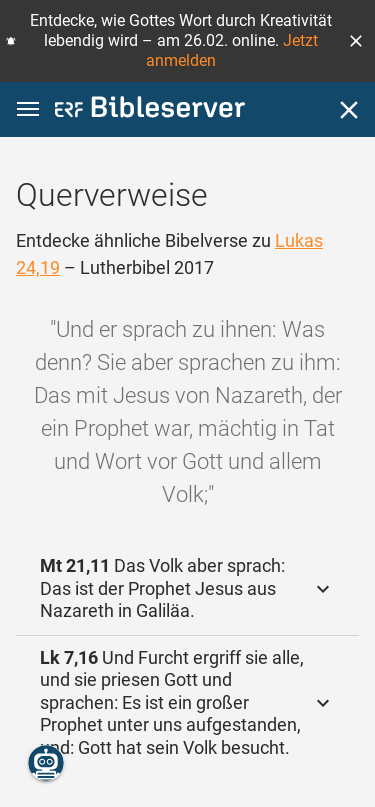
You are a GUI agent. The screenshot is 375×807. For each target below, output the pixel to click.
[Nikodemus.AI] (46, 763)
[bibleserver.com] (150, 110)
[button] (356, 41)
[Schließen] (349, 110)
